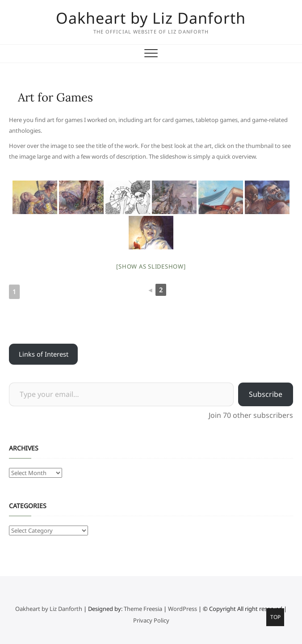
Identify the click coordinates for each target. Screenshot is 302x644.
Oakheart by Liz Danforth (151, 18)
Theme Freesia (143, 609)
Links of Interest (44, 354)
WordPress (182, 609)
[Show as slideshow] (151, 266)
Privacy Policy (151, 620)
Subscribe (266, 394)
